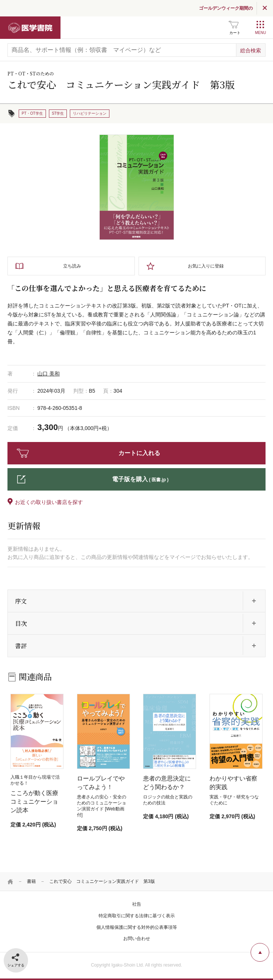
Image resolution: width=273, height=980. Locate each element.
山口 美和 (49, 374)
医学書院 (30, 28)
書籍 (31, 881)
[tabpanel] (137, 187)
